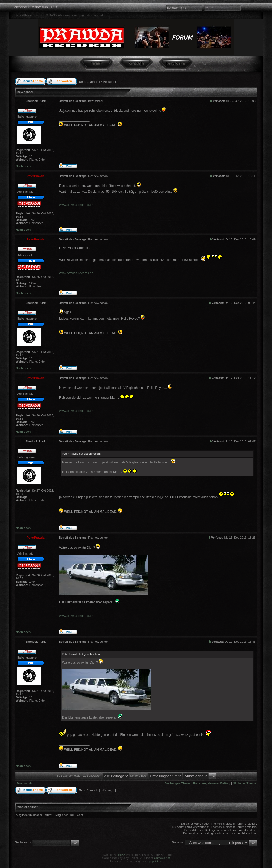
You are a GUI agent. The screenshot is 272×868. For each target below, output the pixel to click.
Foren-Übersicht (25, 15)
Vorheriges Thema (178, 783)
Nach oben (23, 166)
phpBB (121, 855)
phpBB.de (155, 861)
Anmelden (21, 7)
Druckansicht (26, 783)
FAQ (54, 7)
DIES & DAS (47, 15)
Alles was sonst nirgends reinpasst (80, 15)
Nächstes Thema (245, 783)
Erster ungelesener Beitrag (212, 783)
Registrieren (39, 7)
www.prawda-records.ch (76, 205)
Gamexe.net (162, 858)
